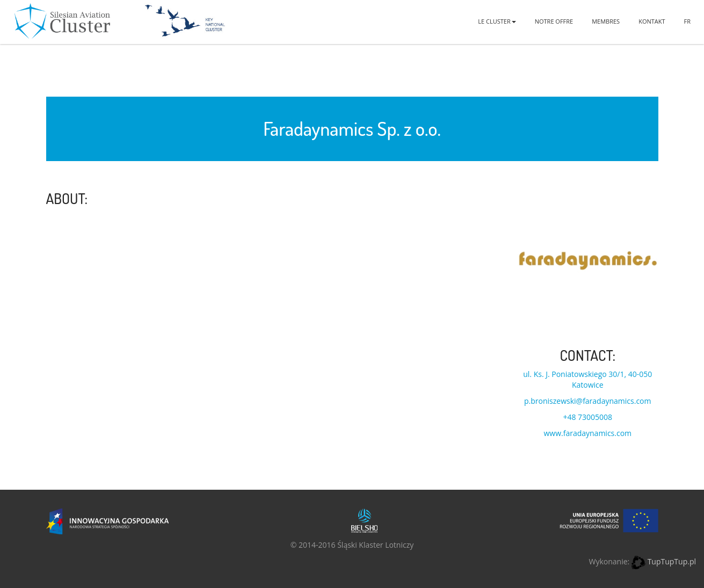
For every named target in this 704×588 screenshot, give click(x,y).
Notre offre (554, 21)
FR (687, 21)
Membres (606, 21)
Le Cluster (497, 21)
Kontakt (652, 21)
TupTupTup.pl (672, 561)
